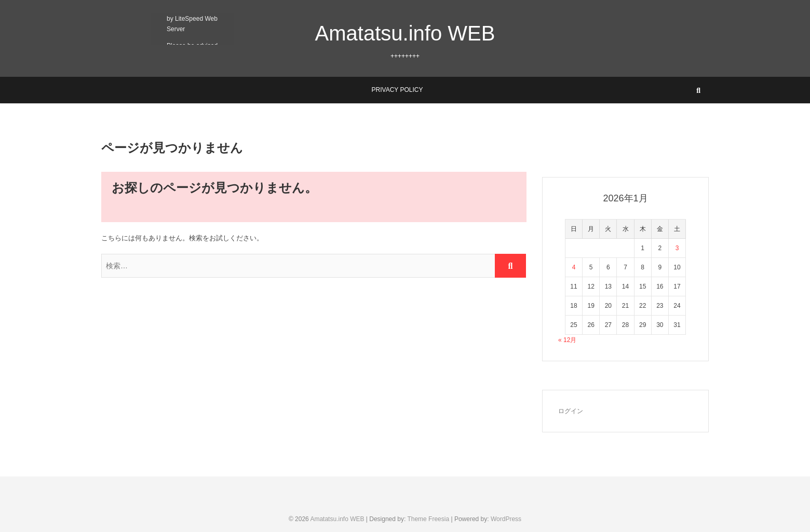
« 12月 (567, 340)
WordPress (506, 519)
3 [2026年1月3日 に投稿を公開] (677, 248)
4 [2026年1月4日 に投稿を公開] (574, 267)
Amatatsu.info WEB (405, 33)
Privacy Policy (397, 90)
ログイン (571, 411)
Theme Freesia (428, 519)
